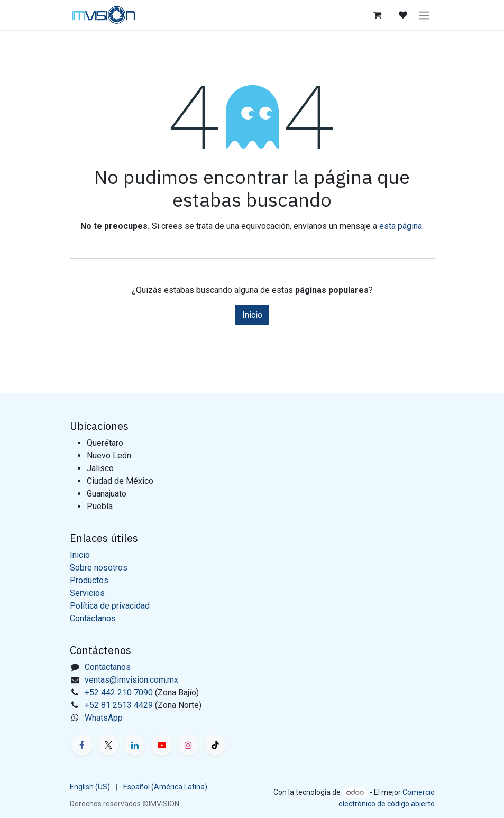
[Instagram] (188, 745)
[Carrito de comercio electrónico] (378, 15)
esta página (401, 226)
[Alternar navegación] (424, 15)
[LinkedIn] (135, 745)
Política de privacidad (110, 606)
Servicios (87, 593)
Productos (89, 580)
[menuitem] (90, 787)
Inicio (252, 315)
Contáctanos (93, 618)
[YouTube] (162, 745)
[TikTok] (215, 745)
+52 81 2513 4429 (119, 705)
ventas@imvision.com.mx (131, 680)
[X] (108, 745)
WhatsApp (104, 718)
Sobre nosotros (99, 568)
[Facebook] (82, 745)
